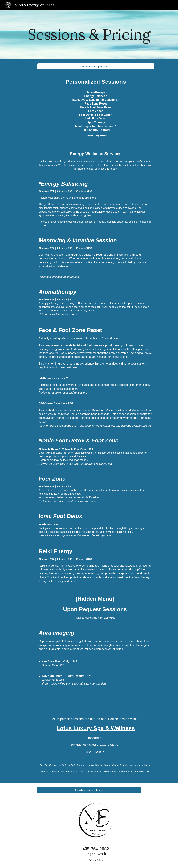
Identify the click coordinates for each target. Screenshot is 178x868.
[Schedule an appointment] (96, 66)
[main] (89, 34)
